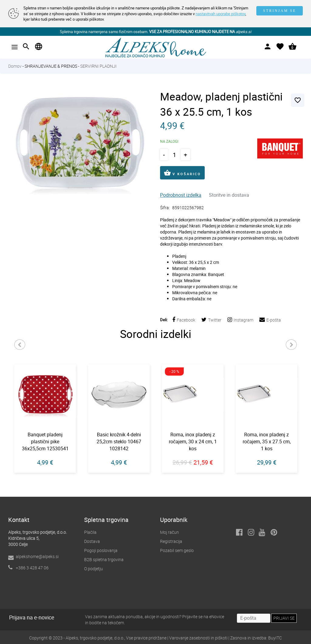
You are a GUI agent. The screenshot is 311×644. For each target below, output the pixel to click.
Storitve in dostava (229, 195)
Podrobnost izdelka (181, 195)
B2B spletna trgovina (104, 559)
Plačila (90, 532)
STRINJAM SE (280, 11)
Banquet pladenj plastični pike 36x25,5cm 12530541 (45, 441)
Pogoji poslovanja (101, 550)
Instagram (240, 320)
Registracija (171, 541)
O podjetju (94, 569)
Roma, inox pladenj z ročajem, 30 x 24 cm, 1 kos (193, 441)
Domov (15, 66)
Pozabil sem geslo (177, 550)
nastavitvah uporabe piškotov (220, 14)
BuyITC (275, 638)
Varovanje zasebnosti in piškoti (198, 638)
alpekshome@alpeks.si (37, 556)
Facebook (184, 320)
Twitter (211, 320)
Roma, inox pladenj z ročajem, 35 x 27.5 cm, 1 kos (267, 441)
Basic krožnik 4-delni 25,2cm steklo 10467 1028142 (119, 441)
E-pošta (270, 320)
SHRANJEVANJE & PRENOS (51, 66)
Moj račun (169, 532)
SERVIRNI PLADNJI (98, 66)
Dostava (92, 541)
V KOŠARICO (182, 173)
